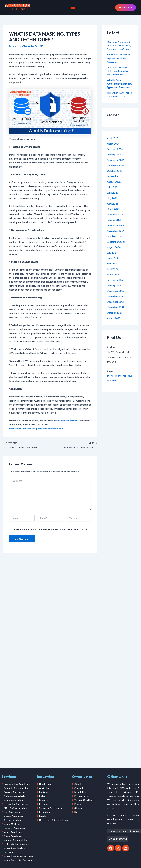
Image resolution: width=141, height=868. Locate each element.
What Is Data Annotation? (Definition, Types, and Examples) (119, 84)
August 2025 (114, 182)
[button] (118, 839)
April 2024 (112, 269)
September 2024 (116, 242)
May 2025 (112, 198)
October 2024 (115, 236)
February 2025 (115, 215)
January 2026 (114, 155)
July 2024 (112, 253)
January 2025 (114, 220)
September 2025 (116, 176)
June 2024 (112, 258)
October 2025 (115, 171)
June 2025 (112, 193)
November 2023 (116, 296)
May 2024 (112, 264)
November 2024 (116, 231)
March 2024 (113, 274)
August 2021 (113, 318)
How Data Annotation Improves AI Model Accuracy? (118, 58)
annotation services (68, 421)
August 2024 (114, 247)
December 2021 (115, 302)
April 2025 (112, 204)
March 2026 (113, 144)
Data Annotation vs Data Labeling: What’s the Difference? (118, 71)
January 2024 (114, 285)
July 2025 (112, 187)
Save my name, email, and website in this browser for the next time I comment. (51, 529)
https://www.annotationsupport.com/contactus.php (36, 429)
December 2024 (116, 225)
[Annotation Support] (17, 7)
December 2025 (116, 160)
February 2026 (115, 149)
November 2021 (115, 307)
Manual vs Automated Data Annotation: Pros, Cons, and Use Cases (119, 45)
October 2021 (114, 313)
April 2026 (112, 138)
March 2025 (113, 209)
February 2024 (115, 280)
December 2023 (116, 291)
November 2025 (116, 165)
